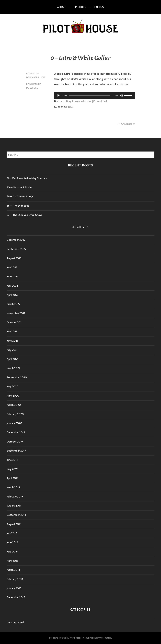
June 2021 (12, 341)
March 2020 (14, 405)
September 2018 (16, 515)
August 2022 (14, 258)
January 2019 (14, 506)
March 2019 (13, 487)
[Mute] (121, 95)
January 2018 (14, 588)
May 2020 (13, 386)
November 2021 (16, 313)
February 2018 (15, 579)
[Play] (58, 95)
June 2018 (12, 542)
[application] (94, 95)
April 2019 (12, 478)
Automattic (106, 638)
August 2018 (14, 524)
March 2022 (13, 304)
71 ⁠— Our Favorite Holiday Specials (27, 178)
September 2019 (16, 451)
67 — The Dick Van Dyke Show (24, 215)
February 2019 (15, 497)
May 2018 (12, 552)
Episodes (80, 7)
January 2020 (14, 423)
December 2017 (16, 597)
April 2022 (13, 295)
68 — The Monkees (18, 206)
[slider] (90, 95)
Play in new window (79, 101)
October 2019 (15, 442)
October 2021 (15, 322)
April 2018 (12, 561)
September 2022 (16, 249)
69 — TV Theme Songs (20, 196)
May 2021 (12, 350)
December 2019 (16, 432)
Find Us (99, 7)
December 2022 (16, 240)
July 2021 (12, 331)
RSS (71, 107)
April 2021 (12, 359)
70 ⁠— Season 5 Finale (19, 187)
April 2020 (13, 396)
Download (100, 101)
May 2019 (12, 469)
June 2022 (12, 276)
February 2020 (15, 414)
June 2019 (12, 460)
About (62, 7)
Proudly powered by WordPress (65, 638)
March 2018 (13, 570)
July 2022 (12, 267)
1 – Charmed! (125, 124)
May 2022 (12, 286)
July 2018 (12, 533)
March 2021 (13, 368)
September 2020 (17, 377)
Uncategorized (15, 622)
